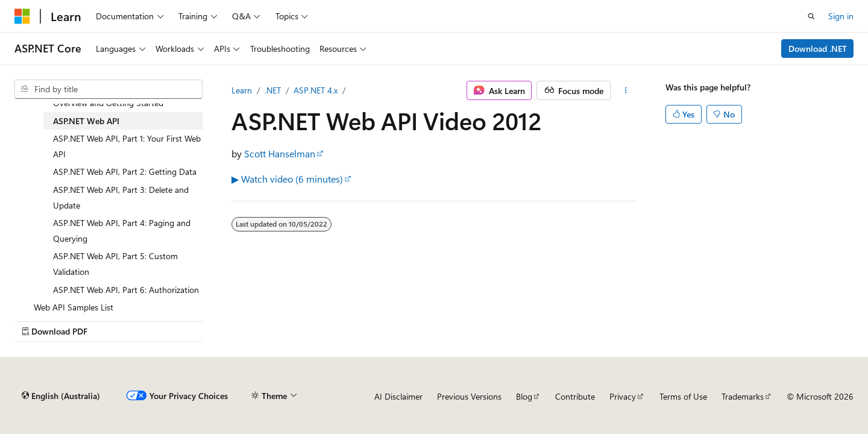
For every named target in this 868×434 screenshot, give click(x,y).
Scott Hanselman (280, 153)
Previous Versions (469, 396)
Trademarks (743, 396)
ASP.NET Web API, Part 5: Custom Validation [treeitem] (115, 264)
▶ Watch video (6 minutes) (287, 179)
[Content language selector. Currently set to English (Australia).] (61, 396)
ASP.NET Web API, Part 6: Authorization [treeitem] (126, 290)
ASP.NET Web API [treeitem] (86, 121)
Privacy (623, 396)
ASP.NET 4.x (316, 90)
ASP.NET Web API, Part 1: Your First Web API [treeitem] (127, 146)
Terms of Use (683, 396)
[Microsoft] (22, 16)
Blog (524, 396)
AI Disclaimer (398, 396)
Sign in (841, 16)
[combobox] (108, 89)
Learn (242, 90)
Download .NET (818, 49)
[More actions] (626, 90)
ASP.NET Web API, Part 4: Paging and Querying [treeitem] (122, 231)
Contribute (575, 396)
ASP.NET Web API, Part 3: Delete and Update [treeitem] (121, 197)
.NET (273, 90)
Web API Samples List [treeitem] (74, 307)
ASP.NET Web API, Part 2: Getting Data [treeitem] (125, 171)
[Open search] (811, 16)
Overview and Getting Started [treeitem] (108, 103)
